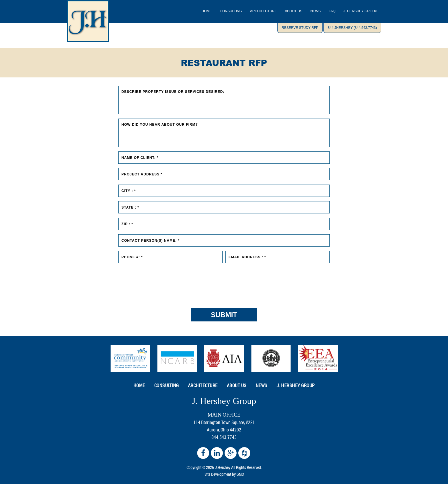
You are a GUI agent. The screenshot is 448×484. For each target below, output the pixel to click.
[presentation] (224, 283)
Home (207, 11)
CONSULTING (231, 11)
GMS (240, 474)
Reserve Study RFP (300, 28)
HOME (139, 385)
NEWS (315, 11)
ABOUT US (294, 11)
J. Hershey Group (360, 11)
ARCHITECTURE (263, 11)
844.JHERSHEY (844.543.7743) (352, 28)
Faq (332, 11)
